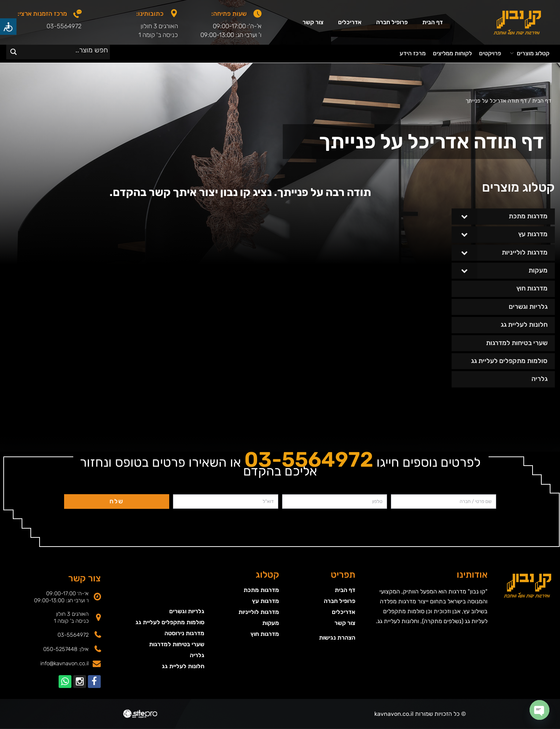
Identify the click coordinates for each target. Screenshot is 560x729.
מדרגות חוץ (265, 634)
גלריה (197, 655)
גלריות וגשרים (187, 611)
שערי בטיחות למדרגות (177, 644)
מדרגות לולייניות (259, 612)
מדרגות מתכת (261, 590)
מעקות (271, 623)
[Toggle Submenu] (464, 216)
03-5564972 (64, 26)
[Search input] (67, 50)
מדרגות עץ (266, 601)
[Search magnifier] (13, 52)
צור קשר (313, 22)
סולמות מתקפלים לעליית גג (170, 622)
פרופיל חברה (392, 22)
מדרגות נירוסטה (184, 633)
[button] (529, 54)
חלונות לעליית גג (183, 666)
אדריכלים (350, 22)
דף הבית (433, 22)
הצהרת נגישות (337, 638)
